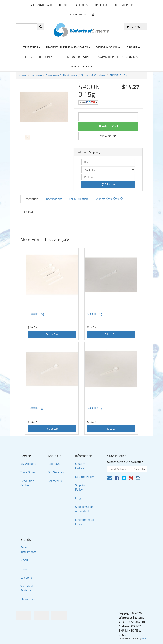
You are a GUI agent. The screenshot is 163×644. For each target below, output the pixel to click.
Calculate (108, 184)
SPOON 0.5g (35, 408)
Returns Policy (84, 477)
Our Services (77, 14)
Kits (29, 57)
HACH (24, 560)
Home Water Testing (78, 57)
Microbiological (108, 47)
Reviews (109, 199)
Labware (133, 47)
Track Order (28, 472)
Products (64, 5)
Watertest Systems (27, 588)
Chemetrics (28, 599)
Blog (78, 498)
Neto (144, 638)
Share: (88, 102)
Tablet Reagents (81, 66)
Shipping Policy (81, 487)
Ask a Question (78, 199)
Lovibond (26, 577)
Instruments (48, 57)
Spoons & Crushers (93, 75)
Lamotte (26, 569)
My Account (28, 464)
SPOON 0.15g (118, 75)
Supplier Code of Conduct (84, 509)
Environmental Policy (85, 522)
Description (31, 199)
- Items (133, 26)
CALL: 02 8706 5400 (40, 5)
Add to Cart (108, 126)
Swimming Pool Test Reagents (118, 57)
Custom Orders (124, 5)
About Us (82, 5)
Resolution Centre (27, 483)
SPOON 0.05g (36, 314)
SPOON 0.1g (94, 314)
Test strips (32, 47)
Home (22, 75)
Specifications (53, 199)
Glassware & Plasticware (61, 75)
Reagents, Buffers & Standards (68, 47)
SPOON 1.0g (94, 408)
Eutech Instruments (28, 550)
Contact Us (101, 5)
